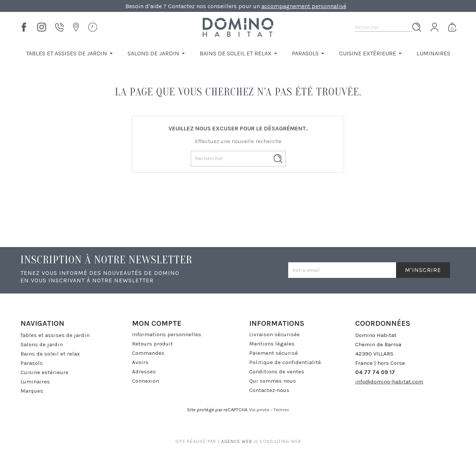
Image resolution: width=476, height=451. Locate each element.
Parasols (32, 363)
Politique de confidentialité (285, 362)
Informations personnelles (167, 334)
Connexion (146, 381)
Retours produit (152, 344)
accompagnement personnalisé (304, 6)
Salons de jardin (42, 344)
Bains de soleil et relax (50, 354)
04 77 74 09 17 (375, 372)
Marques (32, 391)
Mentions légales (272, 344)
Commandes (148, 353)
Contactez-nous (269, 390)
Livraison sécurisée (274, 334)
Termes (281, 410)
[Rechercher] (384, 27)
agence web (237, 441)
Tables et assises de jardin (55, 335)
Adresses (144, 371)
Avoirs (140, 362)
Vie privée (259, 410)
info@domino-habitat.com (389, 382)
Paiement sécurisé (274, 353)
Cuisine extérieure (44, 372)
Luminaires (35, 382)
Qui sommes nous (273, 381)
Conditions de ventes (277, 371)
